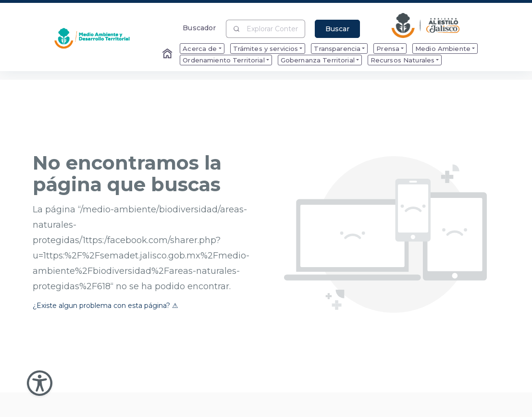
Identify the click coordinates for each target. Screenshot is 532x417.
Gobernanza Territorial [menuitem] (318, 60)
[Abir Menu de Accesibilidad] (40, 383)
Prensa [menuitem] (388, 49)
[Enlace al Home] (168, 54)
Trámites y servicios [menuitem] (266, 49)
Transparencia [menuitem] (337, 49)
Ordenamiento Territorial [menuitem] (223, 60)
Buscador (199, 28)
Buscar (337, 29)
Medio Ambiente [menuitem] (443, 49)
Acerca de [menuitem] (200, 49)
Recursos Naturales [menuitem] (403, 60)
